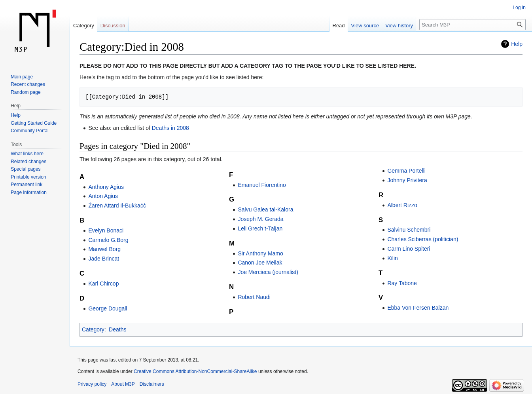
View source (365, 26)
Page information (29, 192)
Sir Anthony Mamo (260, 253)
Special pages (26, 169)
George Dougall (108, 308)
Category (93, 329)
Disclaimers (152, 384)
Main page (22, 77)
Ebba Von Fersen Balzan (418, 308)
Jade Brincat (104, 259)
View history (399, 26)
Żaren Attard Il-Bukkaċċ (117, 206)
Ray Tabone (402, 283)
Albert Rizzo (402, 205)
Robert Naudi (254, 297)
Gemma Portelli (406, 171)
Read (339, 26)
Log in (519, 8)
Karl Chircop (103, 284)
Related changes (28, 162)
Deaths (117, 329)
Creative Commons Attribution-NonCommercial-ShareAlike (195, 371)
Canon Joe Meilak (260, 263)
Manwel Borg (104, 249)
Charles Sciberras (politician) (423, 239)
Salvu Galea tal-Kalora (265, 209)
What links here (27, 154)
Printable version (28, 177)
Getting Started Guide (34, 123)
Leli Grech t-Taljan (260, 228)
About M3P (123, 384)
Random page (26, 92)
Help (517, 44)
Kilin (392, 258)
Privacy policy (92, 384)
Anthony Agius (106, 187)
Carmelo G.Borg (108, 240)
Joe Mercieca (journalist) (268, 272)
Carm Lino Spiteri (409, 249)
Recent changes (28, 84)
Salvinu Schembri (409, 230)
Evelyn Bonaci (106, 230)
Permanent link (27, 185)
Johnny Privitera (407, 180)
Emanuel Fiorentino (262, 185)
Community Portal (29, 131)
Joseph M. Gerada (260, 219)
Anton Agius (103, 196)
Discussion (113, 26)
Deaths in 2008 (170, 128)
